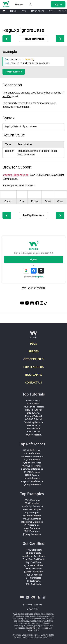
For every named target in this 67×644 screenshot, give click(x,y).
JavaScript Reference (32, 456)
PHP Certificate (33, 568)
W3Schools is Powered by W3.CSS (38, 637)
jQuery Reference (32, 484)
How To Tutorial (33, 410)
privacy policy (33, 630)
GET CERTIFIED (33, 359)
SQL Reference (32, 459)
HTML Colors (32, 475)
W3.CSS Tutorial (33, 419)
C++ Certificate (33, 578)
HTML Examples (32, 500)
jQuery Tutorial (33, 435)
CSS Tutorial (34, 403)
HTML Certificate (34, 550)
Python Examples (32, 515)
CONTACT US (33, 382)
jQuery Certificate (34, 571)
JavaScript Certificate (33, 556)
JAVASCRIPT (38, 11)
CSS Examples (32, 503)
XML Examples (32, 531)
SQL (52, 11)
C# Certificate (33, 581)
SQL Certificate (34, 562)
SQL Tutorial (33, 413)
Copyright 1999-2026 (22, 635)
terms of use (35, 628)
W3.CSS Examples (32, 519)
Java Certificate (34, 575)
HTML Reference (32, 450)
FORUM (27, 605)
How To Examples (32, 509)
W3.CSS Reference (32, 466)
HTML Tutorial (33, 400)
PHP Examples (32, 525)
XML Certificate (33, 584)
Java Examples (32, 528)
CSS (24, 11)
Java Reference (32, 478)
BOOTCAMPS (34, 375)
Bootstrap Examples (32, 522)
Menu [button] (19, 4)
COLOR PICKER (33, 288)
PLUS (33, 343)
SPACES (33, 351)
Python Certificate (34, 565)
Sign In (34, 259)
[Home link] (6, 4)
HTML (13, 11)
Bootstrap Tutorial (33, 422)
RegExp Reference (33, 39)
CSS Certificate (33, 553)
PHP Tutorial (34, 425)
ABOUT (38, 605)
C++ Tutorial (34, 431)
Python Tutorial (33, 416)
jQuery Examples (32, 534)
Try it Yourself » (14, 72)
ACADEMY (33, 609)
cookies (45, 628)
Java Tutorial (33, 428)
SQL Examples (32, 512)
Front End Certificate (34, 559)
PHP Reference (32, 472)
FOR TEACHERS (33, 367)
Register (39, 277)
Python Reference (32, 463)
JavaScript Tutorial (34, 407)
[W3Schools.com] (33, 336)
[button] (30, 4)
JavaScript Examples (32, 506)
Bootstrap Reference (32, 469)
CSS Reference (32, 453)
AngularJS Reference (32, 481)
